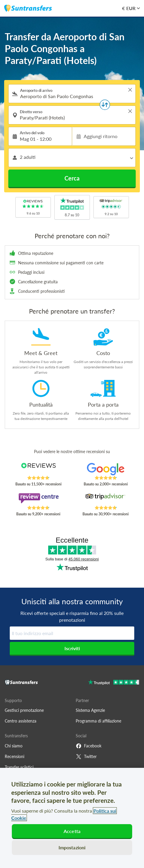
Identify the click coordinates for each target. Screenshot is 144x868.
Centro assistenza (21, 721)
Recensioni (14, 756)
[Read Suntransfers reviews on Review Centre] (39, 499)
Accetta (72, 831)
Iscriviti (72, 648)
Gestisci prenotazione (24, 710)
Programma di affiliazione (98, 721)
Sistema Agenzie (90, 710)
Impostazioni (72, 847)
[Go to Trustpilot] (114, 683)
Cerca (72, 178)
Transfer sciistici (19, 767)
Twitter (86, 757)
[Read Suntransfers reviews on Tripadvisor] (106, 499)
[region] (72, 818)
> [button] (130, 90)
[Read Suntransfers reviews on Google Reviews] (106, 469)
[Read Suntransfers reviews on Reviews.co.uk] (39, 469)
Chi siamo (14, 746)
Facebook (89, 746)
